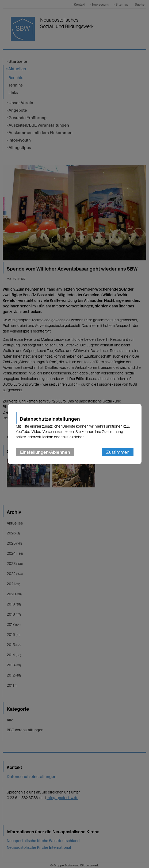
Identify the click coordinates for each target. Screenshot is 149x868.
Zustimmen (118, 452)
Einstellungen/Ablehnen (45, 452)
